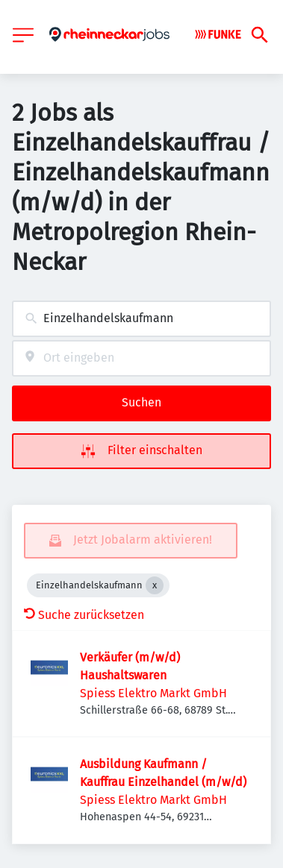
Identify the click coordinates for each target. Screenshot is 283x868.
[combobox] (141, 319)
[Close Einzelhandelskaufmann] (155, 585)
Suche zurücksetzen (84, 615)
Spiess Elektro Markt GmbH (153, 693)
